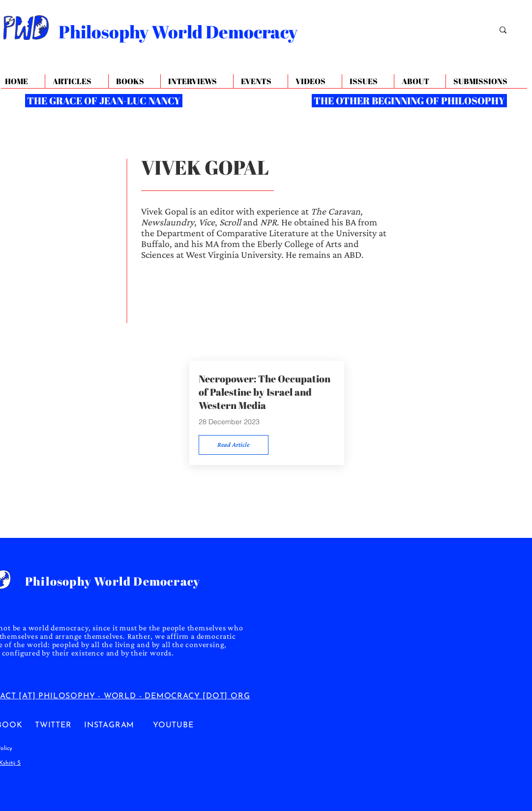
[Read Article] (234, 445)
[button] (420, 81)
